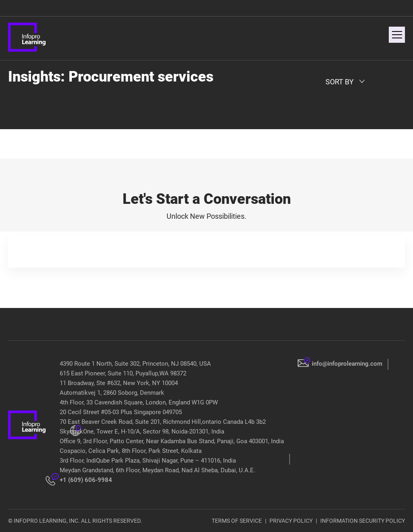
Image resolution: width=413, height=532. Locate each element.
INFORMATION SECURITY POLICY (363, 521)
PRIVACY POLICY (291, 521)
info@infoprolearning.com (347, 364)
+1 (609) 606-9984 (86, 480)
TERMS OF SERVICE (237, 521)
